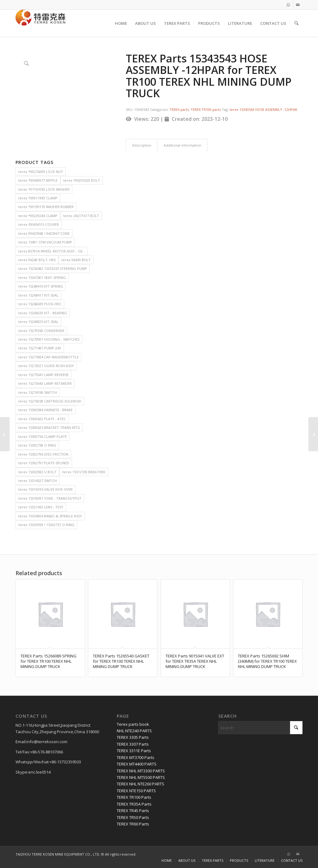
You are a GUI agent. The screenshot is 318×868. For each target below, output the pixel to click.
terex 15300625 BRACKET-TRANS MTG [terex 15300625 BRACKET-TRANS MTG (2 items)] (49, 427)
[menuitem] (121, 23)
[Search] (296, 23)
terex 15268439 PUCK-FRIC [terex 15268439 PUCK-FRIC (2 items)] (40, 304)
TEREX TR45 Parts (133, 811)
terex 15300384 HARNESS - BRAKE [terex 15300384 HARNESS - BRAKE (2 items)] (45, 410)
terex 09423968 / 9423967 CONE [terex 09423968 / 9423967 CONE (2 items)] (44, 233)
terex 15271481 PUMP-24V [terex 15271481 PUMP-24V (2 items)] (40, 348)
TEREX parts (179, 109)
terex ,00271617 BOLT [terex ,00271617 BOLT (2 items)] (81, 216)
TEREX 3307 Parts (133, 744)
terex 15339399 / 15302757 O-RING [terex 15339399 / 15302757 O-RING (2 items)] (46, 525)
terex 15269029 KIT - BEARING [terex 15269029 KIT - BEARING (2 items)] (43, 313)
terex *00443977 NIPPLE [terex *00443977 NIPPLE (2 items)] (38, 180)
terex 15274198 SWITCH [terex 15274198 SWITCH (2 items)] (38, 392)
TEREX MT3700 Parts (136, 757)
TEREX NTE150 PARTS (136, 791)
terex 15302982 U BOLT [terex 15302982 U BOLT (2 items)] (37, 472)
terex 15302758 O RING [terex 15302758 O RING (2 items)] (37, 445)
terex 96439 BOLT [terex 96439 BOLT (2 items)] (76, 260)
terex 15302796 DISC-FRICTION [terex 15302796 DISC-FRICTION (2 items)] (43, 454)
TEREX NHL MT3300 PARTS (141, 771)
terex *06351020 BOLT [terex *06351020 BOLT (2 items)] (82, 180)
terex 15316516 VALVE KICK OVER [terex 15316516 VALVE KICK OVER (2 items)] (45, 489)
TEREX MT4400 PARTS (137, 764)
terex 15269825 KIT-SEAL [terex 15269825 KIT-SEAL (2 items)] (38, 322)
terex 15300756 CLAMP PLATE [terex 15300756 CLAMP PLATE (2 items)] (43, 436)
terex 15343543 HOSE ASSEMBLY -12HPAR (263, 109)
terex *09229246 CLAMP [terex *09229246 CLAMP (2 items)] (38, 216)
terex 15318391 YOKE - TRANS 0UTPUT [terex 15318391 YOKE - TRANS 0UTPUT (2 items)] (50, 498)
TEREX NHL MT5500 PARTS (141, 777)
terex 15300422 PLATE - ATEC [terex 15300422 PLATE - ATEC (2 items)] (42, 419)
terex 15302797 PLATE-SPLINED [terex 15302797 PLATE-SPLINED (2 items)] (44, 463)
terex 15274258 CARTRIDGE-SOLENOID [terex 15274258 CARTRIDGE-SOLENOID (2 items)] (50, 401)
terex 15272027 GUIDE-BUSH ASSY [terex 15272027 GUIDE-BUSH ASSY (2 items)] (46, 366)
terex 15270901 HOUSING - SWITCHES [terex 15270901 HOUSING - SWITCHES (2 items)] (49, 339)
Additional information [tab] (182, 145)
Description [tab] (142, 145)
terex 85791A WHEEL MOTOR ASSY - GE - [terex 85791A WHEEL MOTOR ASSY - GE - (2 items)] (52, 251)
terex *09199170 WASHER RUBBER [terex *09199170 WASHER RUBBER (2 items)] (46, 207)
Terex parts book (133, 724)
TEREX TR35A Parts (134, 804)
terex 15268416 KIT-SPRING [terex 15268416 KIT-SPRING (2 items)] (41, 286)
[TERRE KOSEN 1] (40, 23)
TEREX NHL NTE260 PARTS (141, 784)
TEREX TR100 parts (206, 109)
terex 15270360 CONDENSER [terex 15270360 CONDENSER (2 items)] (41, 331)
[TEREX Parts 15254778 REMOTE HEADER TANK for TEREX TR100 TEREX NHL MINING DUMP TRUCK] (313, 434)
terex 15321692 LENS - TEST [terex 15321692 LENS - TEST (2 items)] (41, 507)
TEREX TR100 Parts (134, 797)
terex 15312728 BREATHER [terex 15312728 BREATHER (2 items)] (84, 472)
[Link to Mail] (298, 5)
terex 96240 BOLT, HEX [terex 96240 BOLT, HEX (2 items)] (37, 260)
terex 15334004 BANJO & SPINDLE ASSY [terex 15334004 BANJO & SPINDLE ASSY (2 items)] (50, 516)
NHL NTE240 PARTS (134, 731)
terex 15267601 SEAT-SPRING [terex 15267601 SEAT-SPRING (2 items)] (42, 277)
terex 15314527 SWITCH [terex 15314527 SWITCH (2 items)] (38, 481)
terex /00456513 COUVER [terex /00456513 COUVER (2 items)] (39, 224)
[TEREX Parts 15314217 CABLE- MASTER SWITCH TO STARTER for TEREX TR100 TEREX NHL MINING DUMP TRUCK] (5, 434)
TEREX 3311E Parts (134, 751)
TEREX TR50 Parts (133, 817)
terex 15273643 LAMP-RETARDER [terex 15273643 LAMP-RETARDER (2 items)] (45, 383)
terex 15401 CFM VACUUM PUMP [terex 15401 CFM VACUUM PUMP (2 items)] (45, 242)
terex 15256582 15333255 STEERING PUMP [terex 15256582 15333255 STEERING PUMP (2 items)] (53, 268)
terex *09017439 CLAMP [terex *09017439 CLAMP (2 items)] (38, 198)
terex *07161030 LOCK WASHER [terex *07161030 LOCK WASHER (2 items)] (44, 189)
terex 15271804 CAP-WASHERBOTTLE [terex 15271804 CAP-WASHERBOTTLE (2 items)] (48, 357)
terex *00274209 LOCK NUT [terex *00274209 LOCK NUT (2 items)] (41, 172)
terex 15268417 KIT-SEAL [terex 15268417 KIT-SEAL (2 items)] (38, 295)
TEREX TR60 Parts (133, 824)
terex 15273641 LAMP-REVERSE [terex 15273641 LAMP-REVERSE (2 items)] (43, 375)
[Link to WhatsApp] (288, 5)
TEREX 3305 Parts (133, 737)
